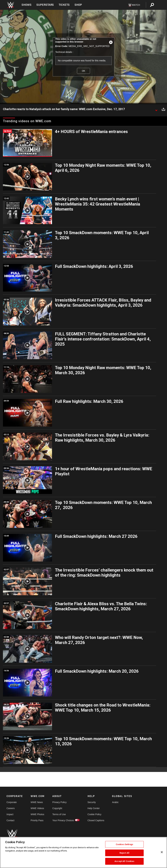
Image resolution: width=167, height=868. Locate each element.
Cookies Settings (124, 844)
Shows (27, 5)
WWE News (37, 802)
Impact (10, 814)
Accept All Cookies (124, 861)
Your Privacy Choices (63, 820)
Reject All (124, 853)
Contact (10, 820)
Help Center (94, 808)
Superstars (45, 5)
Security (92, 802)
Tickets (64, 5)
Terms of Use (59, 814)
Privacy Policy (59, 802)
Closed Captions (96, 820)
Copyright (57, 808)
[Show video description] (156, 109)
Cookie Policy (95, 814)
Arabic (115, 802)
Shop (78, 5)
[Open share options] (163, 109)
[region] (83, 852)
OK (83, 71)
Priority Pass (37, 820)
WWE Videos (37, 808)
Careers (11, 808)
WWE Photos (37, 814)
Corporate (12, 802)
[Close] (162, 852)
